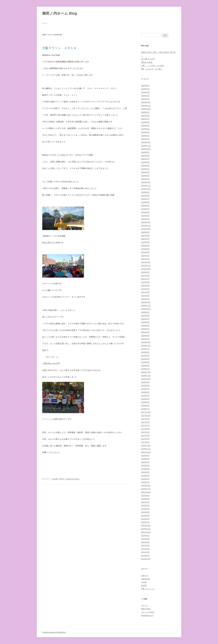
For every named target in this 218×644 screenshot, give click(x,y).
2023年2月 (145, 216)
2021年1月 (145, 299)
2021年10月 (146, 269)
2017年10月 (146, 416)
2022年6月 (145, 242)
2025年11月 (146, 106)
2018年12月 (146, 372)
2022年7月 (145, 239)
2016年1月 (145, 482)
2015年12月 (146, 485)
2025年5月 (145, 126)
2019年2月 (145, 366)
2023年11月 (146, 186)
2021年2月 (145, 296)
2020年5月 (145, 326)
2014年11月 (146, 529)
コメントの (148, 612)
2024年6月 (145, 162)
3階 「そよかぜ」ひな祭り (152, 69)
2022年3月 (145, 252)
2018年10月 (146, 379)
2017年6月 (145, 429)
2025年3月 (145, 132)
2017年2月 (145, 439)
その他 (144, 582)
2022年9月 (145, 232)
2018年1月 (145, 409)
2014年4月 (145, 545)
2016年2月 (145, 479)
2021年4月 (145, 289)
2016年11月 (146, 449)
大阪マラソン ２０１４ (59, 48)
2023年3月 (145, 212)
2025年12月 (146, 102)
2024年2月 (145, 176)
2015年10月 (146, 492)
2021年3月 (145, 292)
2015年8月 (145, 499)
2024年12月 (146, 142)
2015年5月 (145, 509)
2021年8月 (145, 276)
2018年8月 (145, 386)
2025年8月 (145, 116)
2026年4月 (145, 89)
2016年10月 (146, 452)
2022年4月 (145, 249)
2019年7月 (145, 349)
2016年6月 (145, 466)
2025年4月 (145, 129)
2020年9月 (145, 312)
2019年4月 (145, 359)
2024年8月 (145, 156)
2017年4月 (145, 432)
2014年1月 (145, 555)
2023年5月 (145, 206)
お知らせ (145, 575)
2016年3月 (145, 476)
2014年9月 (145, 535)
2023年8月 (145, 196)
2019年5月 (145, 356)
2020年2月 (145, 336)
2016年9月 (145, 456)
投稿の (146, 609)
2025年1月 (145, 139)
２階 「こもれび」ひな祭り (153, 66)
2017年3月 (145, 436)
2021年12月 (146, 262)
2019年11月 (146, 346)
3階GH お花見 (147, 62)
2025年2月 (145, 136)
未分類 (55, 479)
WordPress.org (147, 615)
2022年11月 (146, 226)
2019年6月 (145, 352)
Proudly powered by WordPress (54, 632)
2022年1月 (145, 259)
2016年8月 (145, 459)
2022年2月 (145, 256)
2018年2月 (145, 406)
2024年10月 (146, 149)
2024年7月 (145, 159)
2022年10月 (146, 229)
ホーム (45, 23)
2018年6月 (145, 392)
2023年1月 (145, 219)
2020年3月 (145, 332)
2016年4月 (145, 472)
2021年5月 (145, 286)
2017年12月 (146, 412)
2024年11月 (146, 146)
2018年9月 (145, 382)
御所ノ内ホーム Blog (60, 13)
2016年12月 (146, 446)
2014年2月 (145, 552)
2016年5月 (145, 469)
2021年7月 (145, 279)
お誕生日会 (145, 579)
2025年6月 (145, 122)
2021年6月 (145, 282)
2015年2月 (145, 519)
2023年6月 (145, 202)
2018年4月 (145, 399)
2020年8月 (145, 316)
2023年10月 (146, 189)
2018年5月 (145, 396)
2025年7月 (145, 119)
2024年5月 (145, 166)
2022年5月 (145, 246)
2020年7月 (145, 319)
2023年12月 (146, 182)
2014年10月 (146, 532)
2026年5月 (145, 86)
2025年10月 (146, 109)
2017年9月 (145, 419)
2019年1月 (145, 369)
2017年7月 (145, 426)
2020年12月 (146, 302)
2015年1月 (145, 522)
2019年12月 (146, 342)
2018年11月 (146, 376)
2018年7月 (145, 389)
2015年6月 (145, 505)
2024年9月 (145, 152)
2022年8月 (145, 236)
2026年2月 (145, 96)
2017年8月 (145, 422)
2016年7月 (145, 462)
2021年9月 (145, 272)
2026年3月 (145, 92)
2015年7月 (145, 502)
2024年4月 (145, 169)
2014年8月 (145, 539)
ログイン (145, 605)
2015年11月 (146, 489)
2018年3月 (145, 402)
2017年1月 (145, 442)
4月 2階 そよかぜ (148, 59)
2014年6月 (145, 542)
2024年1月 (145, 179)
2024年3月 (145, 172)
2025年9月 (145, 112)
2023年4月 (145, 209)
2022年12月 (146, 222)
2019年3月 (145, 362)
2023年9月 (145, 192)
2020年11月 (146, 306)
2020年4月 (145, 329)
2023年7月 (145, 199)
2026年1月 (145, 99)
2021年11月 (146, 266)
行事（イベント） (148, 589)
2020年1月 (145, 339)
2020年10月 (146, 309)
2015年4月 (145, 512)
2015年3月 (145, 515)
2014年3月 (145, 549)
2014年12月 (146, 525)
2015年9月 (145, 495)
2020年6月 (145, 322)
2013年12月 (146, 559)
